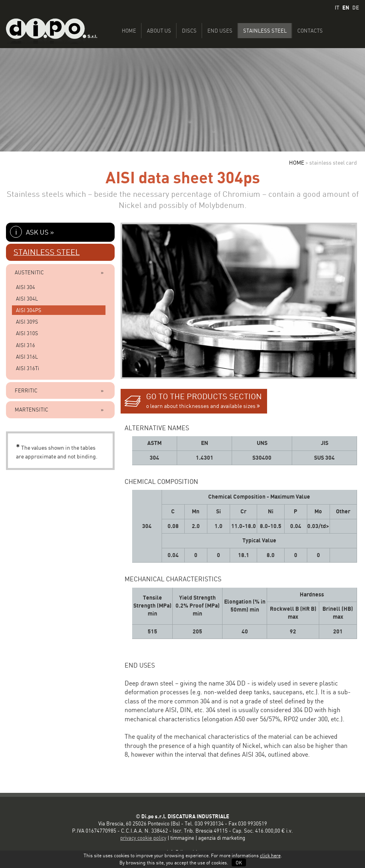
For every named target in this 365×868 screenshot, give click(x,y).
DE (356, 8)
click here (270, 855)
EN (346, 8)
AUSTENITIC (29, 272)
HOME (297, 162)
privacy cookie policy (143, 838)
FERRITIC (26, 390)
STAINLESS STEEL (47, 252)
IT (337, 8)
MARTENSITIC (31, 410)
